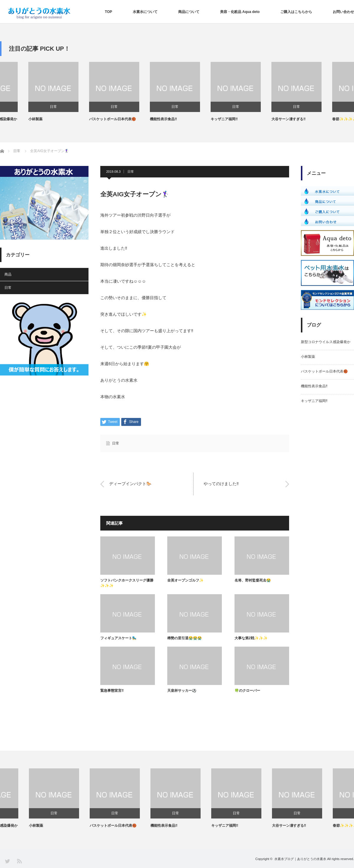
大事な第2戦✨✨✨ (251, 638)
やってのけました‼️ (221, 484)
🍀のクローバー (247, 691)
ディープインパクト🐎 (130, 484)
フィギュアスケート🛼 (118, 638)
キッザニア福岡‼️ (257, 119)
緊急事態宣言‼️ (112, 691)
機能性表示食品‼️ (196, 119)
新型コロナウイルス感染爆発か (25, 119)
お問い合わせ (343, 12)
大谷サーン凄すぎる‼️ (321, 119)
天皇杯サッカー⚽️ (182, 691)
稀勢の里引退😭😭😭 (185, 638)
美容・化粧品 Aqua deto (240, 12)
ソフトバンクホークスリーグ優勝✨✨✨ (127, 583)
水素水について (145, 12)
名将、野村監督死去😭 (253, 580)
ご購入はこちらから (296, 12)
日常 (25, 107)
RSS (19, 861)
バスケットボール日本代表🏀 (145, 119)
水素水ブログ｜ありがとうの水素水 (300, 859)
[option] (30, 92)
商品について (189, 12)
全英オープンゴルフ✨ (185, 580)
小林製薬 (68, 119)
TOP (109, 12)
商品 (8, 274)
